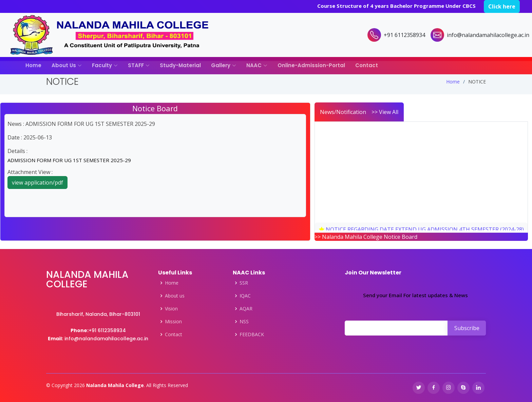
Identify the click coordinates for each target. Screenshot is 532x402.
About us (175, 296)
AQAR (246, 309)
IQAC (245, 296)
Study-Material (180, 65)
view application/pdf (37, 183)
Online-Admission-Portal (311, 65)
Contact (367, 65)
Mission (173, 322)
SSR (244, 283)
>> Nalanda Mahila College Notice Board (366, 237)
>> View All (385, 112)
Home (33, 65)
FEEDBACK (252, 334)
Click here (502, 6)
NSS (244, 322)
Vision (171, 309)
